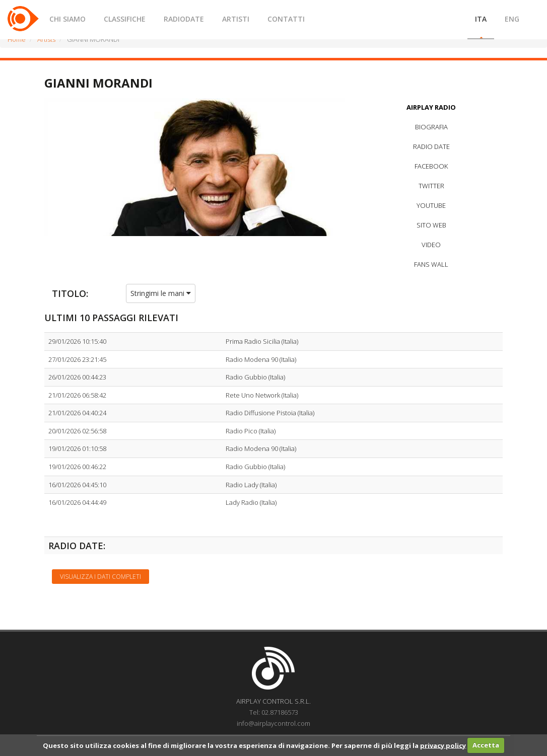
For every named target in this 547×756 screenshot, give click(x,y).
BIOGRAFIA (431, 127)
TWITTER (431, 186)
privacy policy (443, 745)
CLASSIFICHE (125, 19)
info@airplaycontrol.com (273, 723)
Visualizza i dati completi (100, 577)
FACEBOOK (431, 166)
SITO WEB (431, 225)
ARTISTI (236, 19)
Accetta (486, 745)
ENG (512, 19)
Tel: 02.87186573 (274, 712)
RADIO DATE (431, 146)
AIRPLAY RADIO (431, 107)
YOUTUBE (431, 205)
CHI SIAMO (67, 19)
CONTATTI (286, 19)
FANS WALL (431, 264)
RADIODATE (184, 19)
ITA (481, 19)
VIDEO (431, 245)
